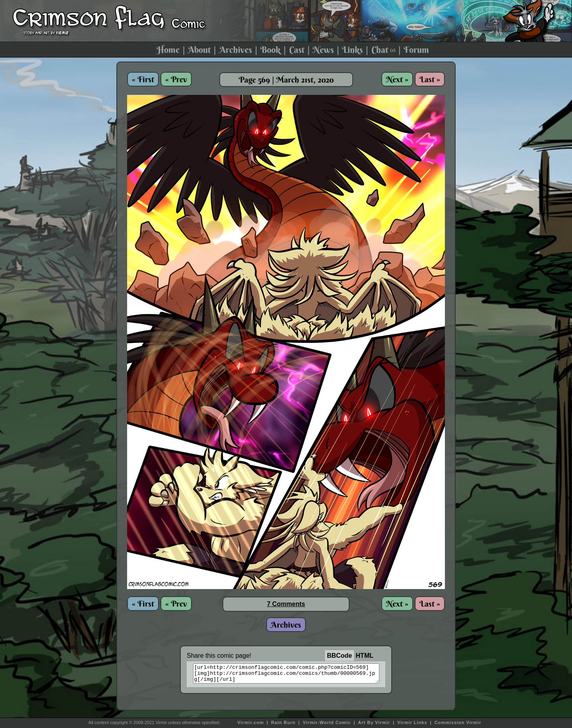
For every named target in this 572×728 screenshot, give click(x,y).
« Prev (176, 79)
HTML (365, 656)
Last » (430, 79)
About (199, 50)
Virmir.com (251, 722)
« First (143, 79)
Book (270, 50)
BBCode (339, 656)
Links (352, 50)
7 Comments (286, 604)
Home (168, 50)
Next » (397, 79)
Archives (236, 50)
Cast (297, 50)
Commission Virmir (458, 722)
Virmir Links (412, 722)
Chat (383, 50)
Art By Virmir (374, 722)
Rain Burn (283, 722)
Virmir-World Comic (327, 722)
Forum (416, 50)
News (323, 50)
